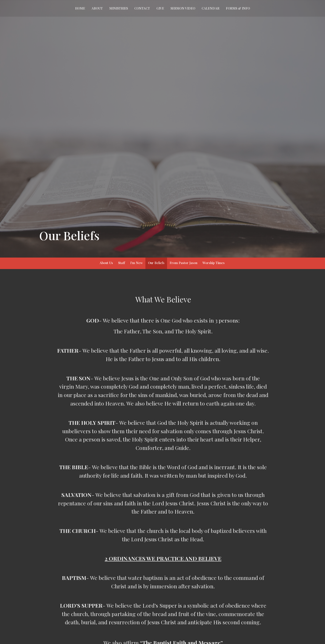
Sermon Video (183, 8)
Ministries (119, 8)
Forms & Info (238, 8)
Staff (122, 263)
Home (80, 8)
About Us (106, 263)
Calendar (211, 8)
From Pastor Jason (183, 263)
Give (160, 8)
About (97, 8)
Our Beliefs (156, 263)
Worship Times (214, 263)
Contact (142, 8)
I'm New (137, 263)
